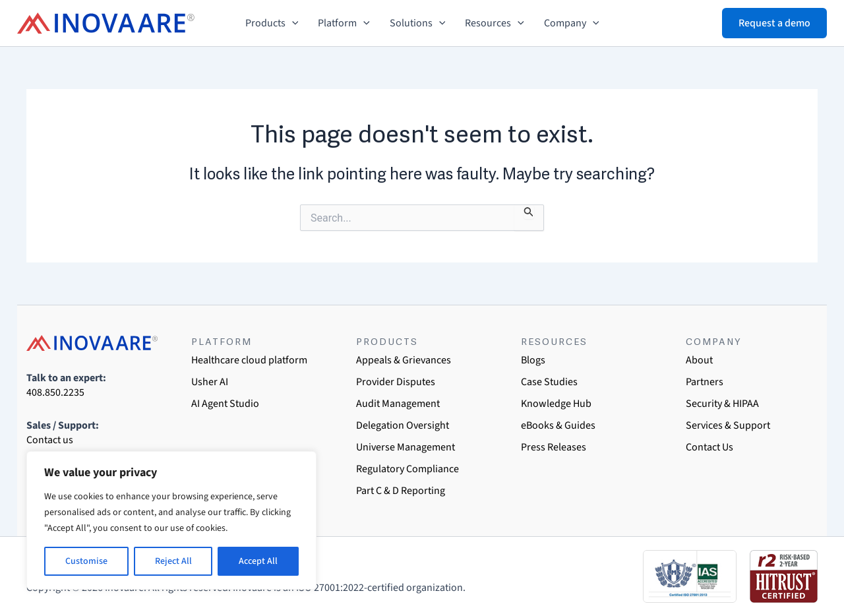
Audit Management (398, 404)
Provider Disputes (396, 382)
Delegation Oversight (403, 425)
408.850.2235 (55, 392)
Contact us (50, 440)
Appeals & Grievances (404, 360)
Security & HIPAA (722, 404)
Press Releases (554, 447)
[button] (292, 23)
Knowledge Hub (556, 404)
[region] (171, 520)
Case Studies (549, 382)
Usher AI (210, 382)
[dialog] (819, 590)
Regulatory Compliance (407, 469)
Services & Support (728, 425)
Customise (86, 561)
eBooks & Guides (558, 425)
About (699, 360)
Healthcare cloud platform (249, 360)
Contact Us (709, 447)
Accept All (258, 561)
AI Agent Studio (225, 404)
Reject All (173, 561)
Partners (705, 382)
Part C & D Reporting (401, 491)
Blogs (533, 360)
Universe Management (406, 447)
